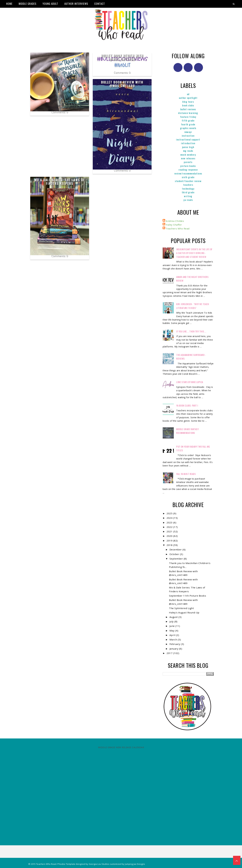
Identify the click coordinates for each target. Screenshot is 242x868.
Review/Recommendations (188, 173)
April (173, 635)
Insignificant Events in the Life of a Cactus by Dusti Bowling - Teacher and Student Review (194, 253)
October (175, 554)
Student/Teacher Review (188, 181)
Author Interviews (76, 4)
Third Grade (188, 192)
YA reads (188, 200)
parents (188, 162)
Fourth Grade (188, 124)
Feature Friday (188, 117)
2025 (170, 513)
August (174, 617)
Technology (188, 189)
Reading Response (188, 170)
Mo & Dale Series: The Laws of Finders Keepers (60, 182)
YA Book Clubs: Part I (187, 405)
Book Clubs (188, 105)
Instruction (188, 136)
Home (9, 4)
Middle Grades (28, 4)
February (175, 644)
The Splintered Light (181, 608)
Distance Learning (188, 113)
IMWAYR (188, 132)
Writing (188, 196)
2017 (170, 653)
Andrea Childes (175, 221)
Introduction (188, 143)
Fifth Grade (188, 120)
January (174, 649)
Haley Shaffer (174, 225)
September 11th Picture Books (188, 596)
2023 (170, 522)
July (172, 621)
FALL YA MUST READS (186, 474)
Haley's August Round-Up (184, 612)
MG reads (188, 151)
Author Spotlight (188, 98)
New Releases (188, 158)
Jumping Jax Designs (135, 864)
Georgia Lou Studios (99, 864)
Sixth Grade (188, 177)
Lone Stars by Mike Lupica (190, 382)
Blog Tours (188, 102)
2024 (170, 518)
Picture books (188, 166)
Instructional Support (188, 139)
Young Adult (50, 4)
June (172, 626)
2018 (170, 545)
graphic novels (188, 128)
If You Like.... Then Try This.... (191, 331)
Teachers (188, 185)
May (172, 631)
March (174, 639)
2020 (170, 536)
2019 (170, 541)
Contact (100, 4)
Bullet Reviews (188, 109)
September (177, 559)
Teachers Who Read (178, 229)
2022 (170, 527)
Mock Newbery (188, 155)
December (176, 549)
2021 (170, 531)
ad (188, 94)
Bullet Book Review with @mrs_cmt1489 (122, 57)
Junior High (188, 147)
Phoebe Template (66, 864)
